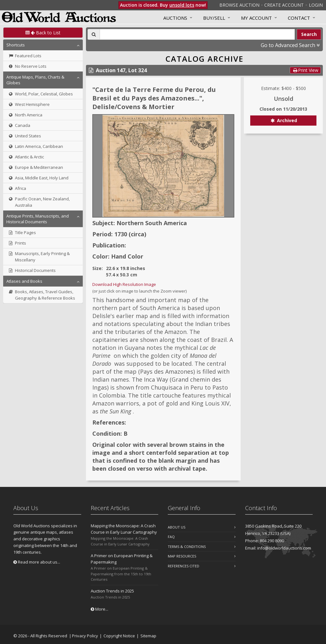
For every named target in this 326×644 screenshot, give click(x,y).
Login (316, 5)
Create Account (284, 5)
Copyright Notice (119, 636)
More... (99, 609)
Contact (299, 18)
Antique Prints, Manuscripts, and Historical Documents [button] (38, 219)
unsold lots (182, 5)
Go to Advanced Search (290, 45)
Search (309, 34)
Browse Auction (239, 5)
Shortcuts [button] (16, 45)
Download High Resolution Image (124, 284)
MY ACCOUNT (256, 18)
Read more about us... (37, 562)
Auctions (175, 18)
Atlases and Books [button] (24, 281)
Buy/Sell (214, 18)
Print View (305, 70)
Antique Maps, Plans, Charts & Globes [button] (35, 80)
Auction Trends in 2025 (112, 591)
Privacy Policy (85, 636)
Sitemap (148, 636)
